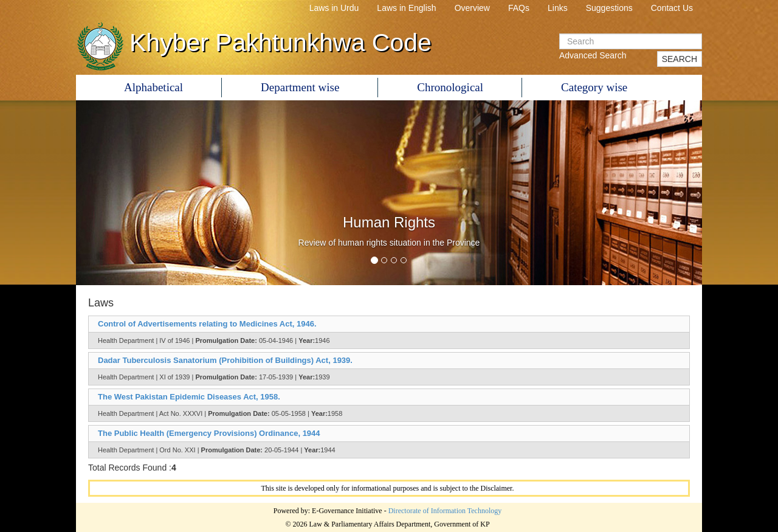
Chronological (450, 87)
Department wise (300, 87)
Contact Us (672, 8)
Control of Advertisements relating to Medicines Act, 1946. (207, 324)
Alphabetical (153, 87)
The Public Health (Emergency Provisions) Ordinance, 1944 (209, 433)
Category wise (594, 87)
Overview (472, 8)
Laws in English (406, 8)
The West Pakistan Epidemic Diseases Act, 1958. (189, 397)
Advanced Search (593, 55)
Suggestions (609, 8)
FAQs (519, 8)
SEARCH (680, 59)
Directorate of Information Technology (445, 511)
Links (558, 8)
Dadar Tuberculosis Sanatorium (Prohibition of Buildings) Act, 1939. (225, 360)
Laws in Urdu (334, 8)
